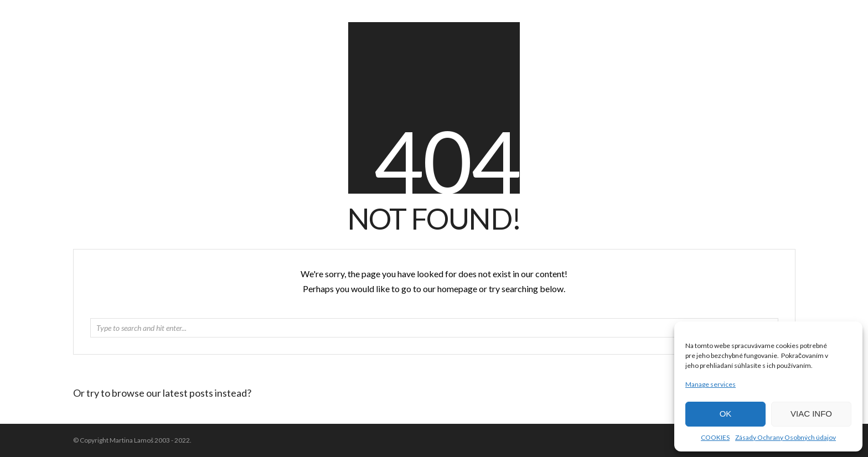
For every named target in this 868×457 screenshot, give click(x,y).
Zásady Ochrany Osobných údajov (786, 437)
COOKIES (715, 437)
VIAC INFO (811, 414)
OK (726, 414)
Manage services (711, 384)
